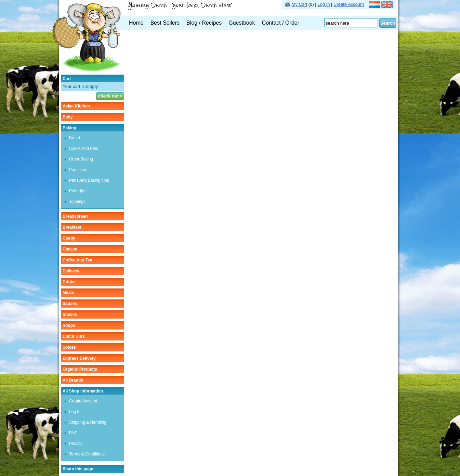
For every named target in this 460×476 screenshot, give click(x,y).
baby (68, 117)
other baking (81, 159)
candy (69, 238)
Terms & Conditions (87, 454)
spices (69, 347)
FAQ (73, 433)
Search (388, 23)
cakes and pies (84, 149)
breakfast (72, 227)
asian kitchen (76, 106)
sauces (70, 304)
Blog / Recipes (204, 23)
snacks (70, 314)
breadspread (75, 216)
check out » (110, 96)
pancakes (78, 170)
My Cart (300, 4)
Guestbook (242, 23)
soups (69, 325)
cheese (70, 249)
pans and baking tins (89, 180)
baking (69, 128)
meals (68, 293)
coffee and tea (77, 260)
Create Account (349, 4)
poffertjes (78, 191)
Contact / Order (281, 23)
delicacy (71, 271)
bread (75, 138)
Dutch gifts (74, 336)
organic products (80, 369)
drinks (69, 282)
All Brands (73, 380)
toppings (77, 202)
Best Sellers (165, 23)
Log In (324, 4)
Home (136, 23)
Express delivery (79, 358)
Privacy (76, 443)
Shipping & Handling (88, 422)
